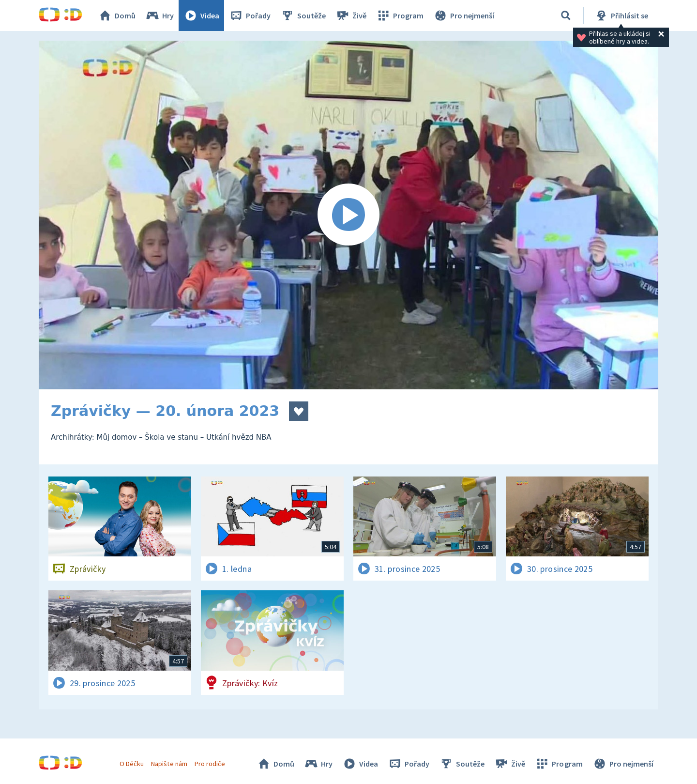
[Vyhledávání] (566, 15)
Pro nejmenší (464, 15)
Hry (159, 15)
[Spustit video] (348, 215)
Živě (351, 15)
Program (400, 15)
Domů (117, 15)
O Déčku (132, 764)
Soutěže (303, 15)
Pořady (250, 15)
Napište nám (169, 764)
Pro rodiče (210, 764)
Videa (201, 15)
